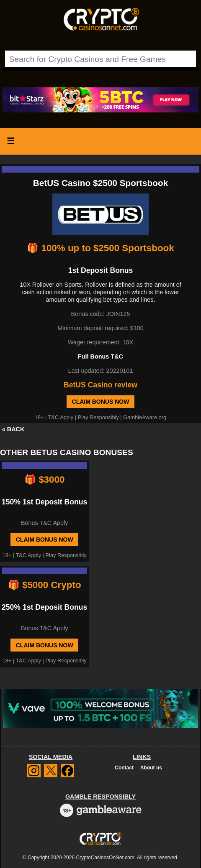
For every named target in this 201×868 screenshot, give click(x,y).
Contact (124, 768)
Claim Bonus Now (101, 402)
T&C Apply (61, 417)
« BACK (13, 429)
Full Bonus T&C (100, 356)
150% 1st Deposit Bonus (44, 502)
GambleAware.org (145, 417)
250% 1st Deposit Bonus (44, 607)
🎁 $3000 (44, 480)
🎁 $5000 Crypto (45, 585)
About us (151, 768)
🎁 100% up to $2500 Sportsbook (100, 248)
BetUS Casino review (100, 385)
